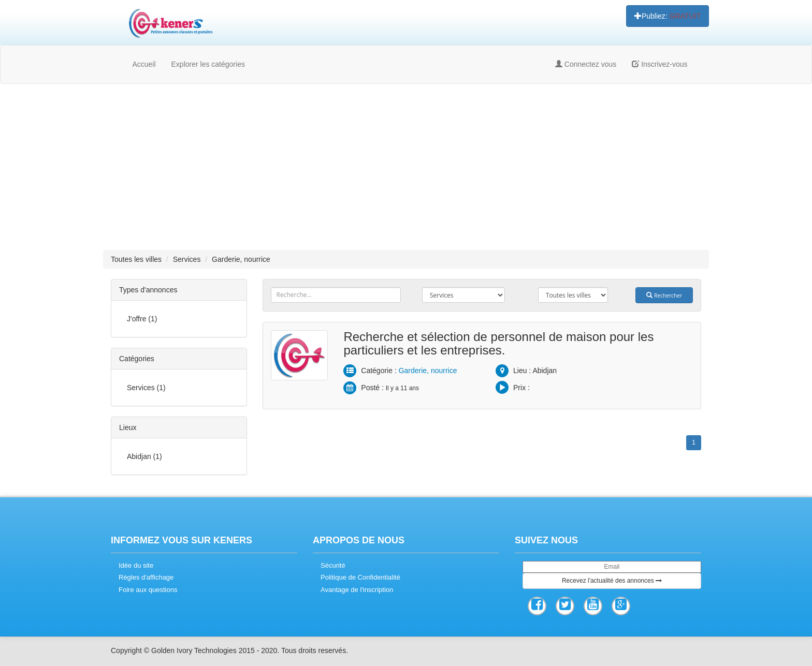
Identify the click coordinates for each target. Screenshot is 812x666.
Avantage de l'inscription (357, 590)
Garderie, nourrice (428, 371)
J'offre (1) (142, 319)
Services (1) (146, 388)
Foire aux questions (148, 590)
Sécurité (333, 565)
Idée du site (136, 565)
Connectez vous (586, 64)
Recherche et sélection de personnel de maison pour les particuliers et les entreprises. (498, 343)
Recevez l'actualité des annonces (612, 581)
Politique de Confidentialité (360, 577)
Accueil (144, 64)
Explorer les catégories (208, 64)
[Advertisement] (406, 167)
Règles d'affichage (146, 577)
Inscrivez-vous (659, 64)
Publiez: (668, 16)
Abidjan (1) (144, 456)
